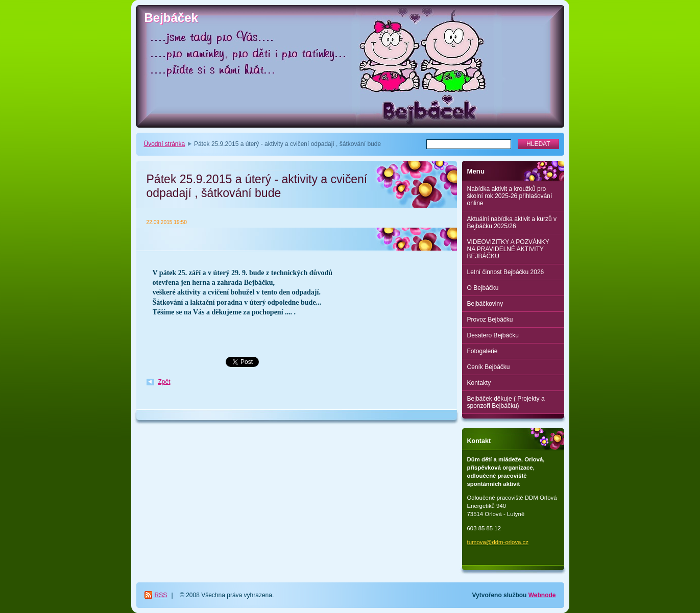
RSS (161, 595)
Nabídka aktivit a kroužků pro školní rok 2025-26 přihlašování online (510, 196)
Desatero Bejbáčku (493, 335)
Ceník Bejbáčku (489, 367)
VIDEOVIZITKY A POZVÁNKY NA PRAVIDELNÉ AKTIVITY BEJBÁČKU (508, 249)
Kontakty (479, 383)
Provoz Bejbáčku (490, 320)
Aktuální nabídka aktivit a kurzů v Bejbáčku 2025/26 (512, 223)
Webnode (542, 595)
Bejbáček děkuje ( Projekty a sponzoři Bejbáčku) (506, 402)
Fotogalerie (482, 351)
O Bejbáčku (483, 288)
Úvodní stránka (165, 144)
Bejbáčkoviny (485, 304)
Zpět (164, 382)
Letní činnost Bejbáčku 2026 (506, 272)
